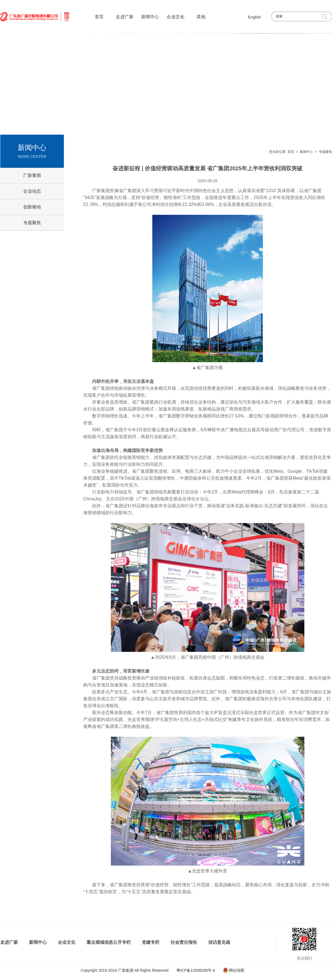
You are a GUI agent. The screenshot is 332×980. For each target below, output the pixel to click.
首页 (99, 17)
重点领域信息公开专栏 (109, 942)
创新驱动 (32, 207)
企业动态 (32, 191)
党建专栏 (151, 942)
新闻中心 (150, 17)
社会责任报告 (184, 942)
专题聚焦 (325, 152)
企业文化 (176, 17)
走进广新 (125, 17)
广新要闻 (32, 175)
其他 (201, 17)
